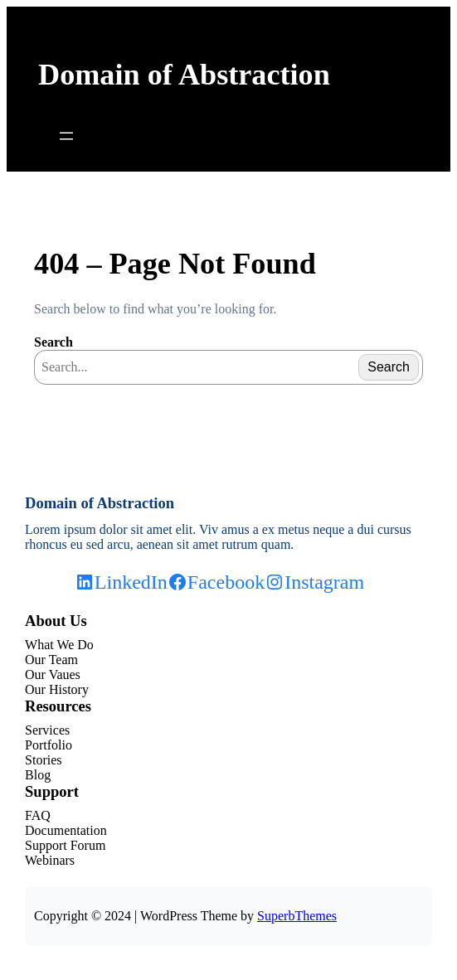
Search (53, 342)
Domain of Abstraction (184, 75)
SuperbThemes (297, 916)
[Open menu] (66, 136)
